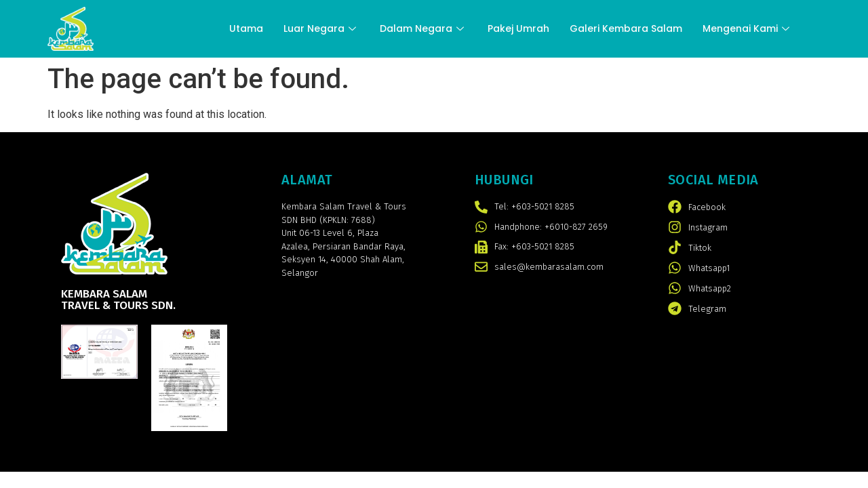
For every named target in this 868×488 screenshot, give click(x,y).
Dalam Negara (423, 28)
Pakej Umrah (518, 28)
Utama (246, 28)
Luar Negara (321, 28)
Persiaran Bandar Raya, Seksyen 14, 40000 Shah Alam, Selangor (343, 260)
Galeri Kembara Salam (626, 28)
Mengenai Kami (748, 28)
